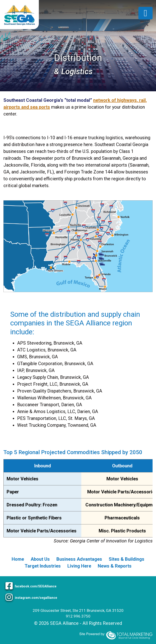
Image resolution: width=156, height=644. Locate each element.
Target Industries (43, 566)
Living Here (79, 566)
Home (18, 559)
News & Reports (115, 566)
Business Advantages (79, 559)
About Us (40, 559)
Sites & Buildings (127, 559)
